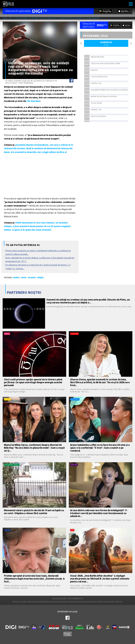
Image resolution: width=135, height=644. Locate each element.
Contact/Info (109, 602)
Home (5, 18)
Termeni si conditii (19, 602)
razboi (16, 277)
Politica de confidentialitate (38, 602)
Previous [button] (81, 43)
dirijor (41, 277)
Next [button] (131, 43)
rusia (24, 277)
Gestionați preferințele (58, 602)
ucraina (32, 277)
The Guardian (33, 101)
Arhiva (101, 602)
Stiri (10, 18)
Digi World (8, 4)
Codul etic (119, 602)
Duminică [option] (106, 44)
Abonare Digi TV (91, 602)
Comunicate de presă (75, 602)
